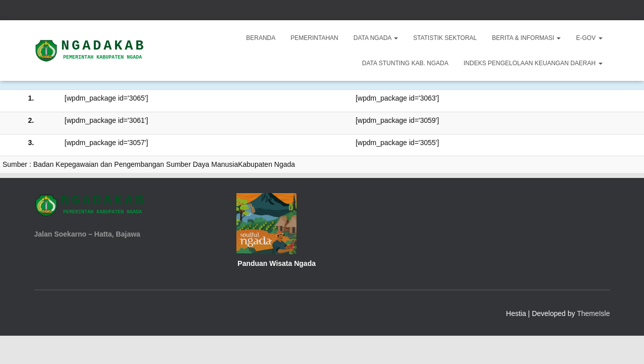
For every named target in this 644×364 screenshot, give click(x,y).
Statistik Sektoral (445, 38)
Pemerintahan (314, 38)
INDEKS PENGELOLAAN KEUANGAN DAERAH (533, 63)
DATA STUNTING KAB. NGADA (405, 63)
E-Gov (589, 38)
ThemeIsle (593, 313)
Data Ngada (376, 38)
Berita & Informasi (526, 38)
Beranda (261, 38)
